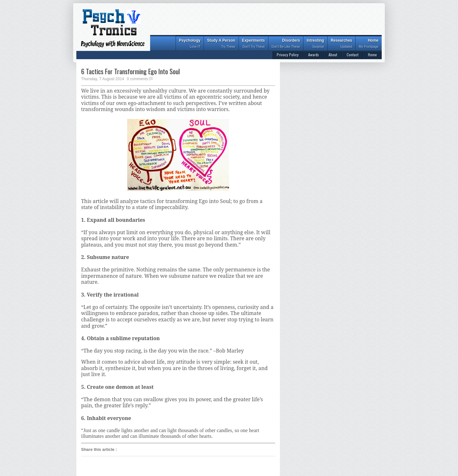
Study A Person (221, 44)
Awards (314, 55)
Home (369, 44)
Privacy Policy (288, 55)
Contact (353, 55)
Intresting (315, 44)
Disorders (286, 44)
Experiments (253, 44)
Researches (341, 44)
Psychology (190, 44)
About (333, 55)
